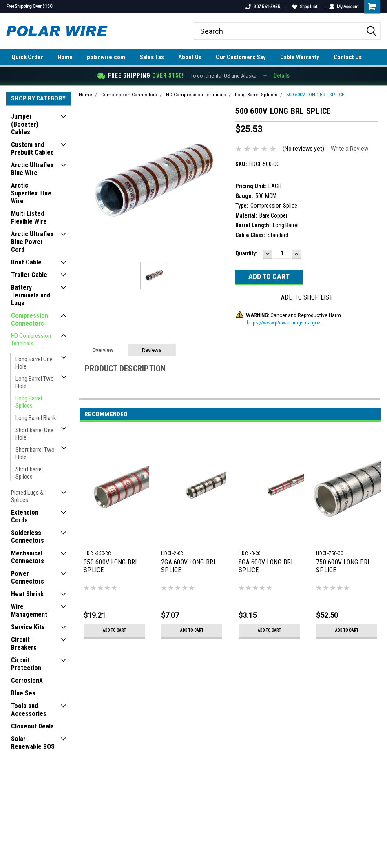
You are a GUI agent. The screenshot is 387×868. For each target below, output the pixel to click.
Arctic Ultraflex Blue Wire (32, 169)
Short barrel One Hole (34, 434)
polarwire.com (106, 57)
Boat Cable (26, 262)
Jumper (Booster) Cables (25, 124)
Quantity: (246, 253)
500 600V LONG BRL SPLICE (315, 95)
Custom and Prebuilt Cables (32, 149)
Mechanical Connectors (28, 557)
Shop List (304, 7)
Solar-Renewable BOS (33, 743)
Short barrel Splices (29, 473)
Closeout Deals (32, 726)
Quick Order (27, 57)
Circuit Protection (26, 664)
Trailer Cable (29, 275)
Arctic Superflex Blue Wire (31, 193)
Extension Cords (25, 516)
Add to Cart (114, 630)
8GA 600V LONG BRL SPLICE (266, 566)
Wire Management (29, 610)
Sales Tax (152, 57)
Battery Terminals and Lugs (31, 295)
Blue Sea (23, 693)
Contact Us (348, 57)
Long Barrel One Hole (34, 363)
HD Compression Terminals (31, 340)
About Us (190, 57)
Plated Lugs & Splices (27, 496)
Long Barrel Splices (29, 402)
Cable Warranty (300, 57)
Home (65, 57)
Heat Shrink (27, 594)
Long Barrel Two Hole (35, 382)
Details (282, 76)
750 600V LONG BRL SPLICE (343, 566)
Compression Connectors (30, 320)
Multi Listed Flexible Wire (29, 218)
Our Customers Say (241, 57)
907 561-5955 (262, 7)
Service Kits (28, 627)
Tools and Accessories (29, 710)
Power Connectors (28, 577)
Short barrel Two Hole (35, 453)
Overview (103, 350)
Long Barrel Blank (36, 418)
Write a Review (350, 149)
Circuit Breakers (24, 644)
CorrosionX (27, 680)
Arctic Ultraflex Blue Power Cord (32, 242)
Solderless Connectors (28, 537)
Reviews (152, 350)
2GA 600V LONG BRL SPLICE (189, 566)
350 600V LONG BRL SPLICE (111, 566)
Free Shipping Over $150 (29, 6)
